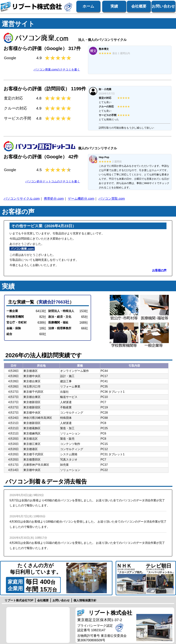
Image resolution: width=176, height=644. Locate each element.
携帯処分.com (54, 199)
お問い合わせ (163, 6)
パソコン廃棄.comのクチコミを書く (57, 70)
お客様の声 (159, 270)
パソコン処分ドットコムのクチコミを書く (53, 181)
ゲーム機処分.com (81, 199)
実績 (114, 6)
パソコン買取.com (112, 199)
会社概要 (139, 6)
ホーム (88, 6)
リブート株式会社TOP (19, 600)
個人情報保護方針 (85, 600)
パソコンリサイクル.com (22, 199)
